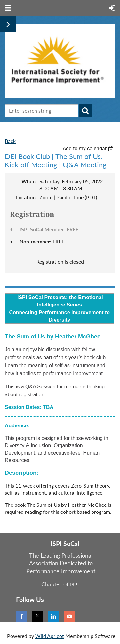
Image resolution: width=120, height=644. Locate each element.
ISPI (74, 584)
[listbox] (89, 149)
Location (26, 197)
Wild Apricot (50, 636)
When (28, 181)
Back (10, 141)
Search (85, 111)
